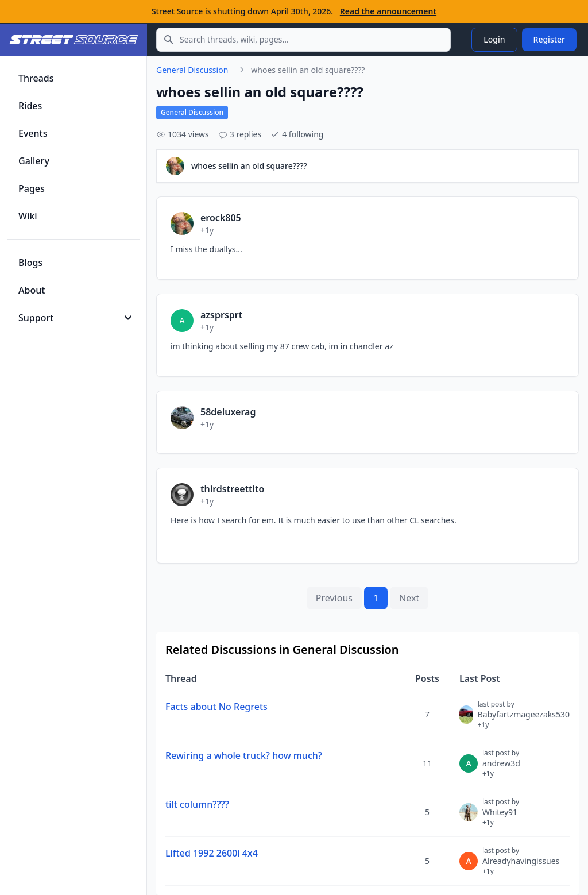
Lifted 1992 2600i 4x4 (212, 853)
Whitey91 (501, 817)
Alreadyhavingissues (521, 866)
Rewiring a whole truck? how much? (244, 755)
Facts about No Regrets (216, 707)
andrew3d (501, 768)
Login (494, 39)
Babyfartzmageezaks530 (524, 719)
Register (549, 39)
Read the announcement (388, 11)
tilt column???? (197, 804)
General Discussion (192, 70)
